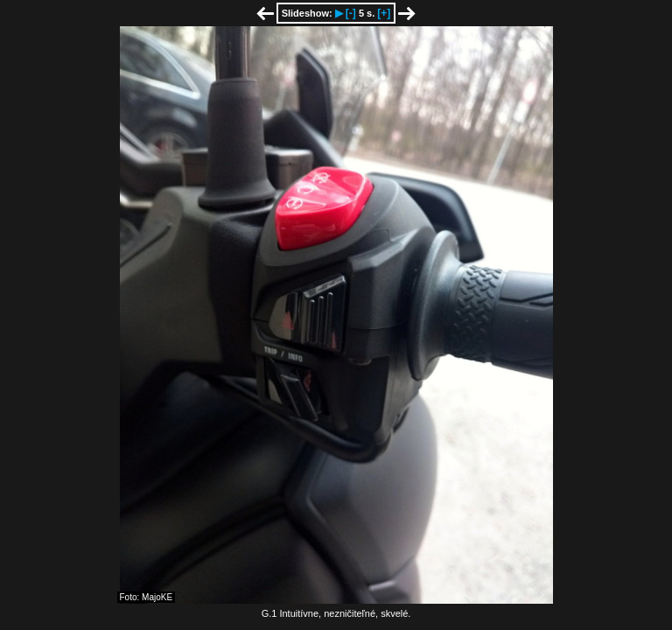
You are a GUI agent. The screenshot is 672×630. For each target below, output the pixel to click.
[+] (384, 13)
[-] (351, 13)
